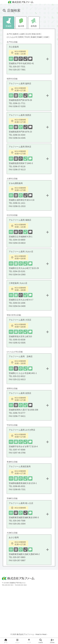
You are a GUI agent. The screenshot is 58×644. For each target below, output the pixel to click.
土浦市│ (22, 34)
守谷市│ (28, 37)
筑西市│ (16, 34)
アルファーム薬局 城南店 (30, 233)
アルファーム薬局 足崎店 (30, 369)
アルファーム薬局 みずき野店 (30, 443)
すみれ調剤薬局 (30, 196)
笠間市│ (21, 37)
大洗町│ (46, 37)
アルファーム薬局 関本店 (30, 160)
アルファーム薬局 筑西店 (30, 128)
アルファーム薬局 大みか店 (30, 265)
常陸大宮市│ (37, 34)
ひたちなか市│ (12, 37)
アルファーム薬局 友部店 (30, 406)
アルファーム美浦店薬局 (30, 480)
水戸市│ (10, 34)
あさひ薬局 (30, 550)
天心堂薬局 (30, 60)
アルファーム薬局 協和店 (30, 97)
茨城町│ (40, 37)
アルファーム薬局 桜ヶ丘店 (30, 515)
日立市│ (29, 34)
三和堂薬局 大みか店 (30, 296)
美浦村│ (34, 37)
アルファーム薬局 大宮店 (30, 333)
